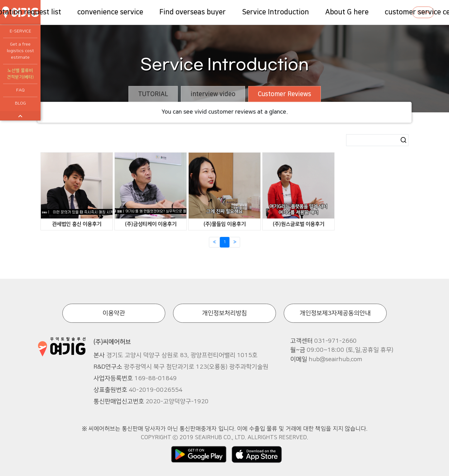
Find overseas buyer (193, 12)
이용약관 (114, 313)
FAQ (20, 90)
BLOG (20, 103)
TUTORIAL (153, 94)
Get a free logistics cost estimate (20, 51)
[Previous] (214, 242)
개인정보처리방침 (224, 313)
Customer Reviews (285, 94)
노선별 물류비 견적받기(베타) (20, 74)
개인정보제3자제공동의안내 (335, 313)
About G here (347, 12)
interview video (213, 94)
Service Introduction (275, 12)
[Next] (235, 242)
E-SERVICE (20, 31)
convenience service (110, 12)
